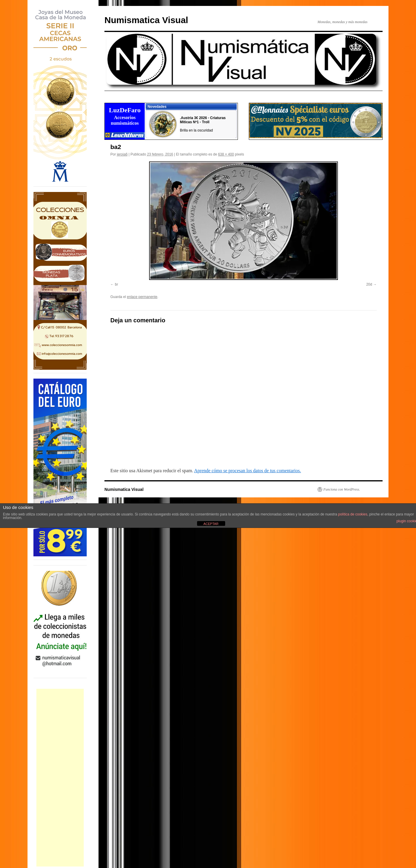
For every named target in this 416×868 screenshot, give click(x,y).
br (116, 284)
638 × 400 (226, 154)
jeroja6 (122, 154)
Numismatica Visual (146, 20)
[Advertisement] (60, 778)
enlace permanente (142, 297)
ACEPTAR (211, 524)
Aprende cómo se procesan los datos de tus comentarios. (247, 471)
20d (369, 284)
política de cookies (353, 514)
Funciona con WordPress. (342, 489)
